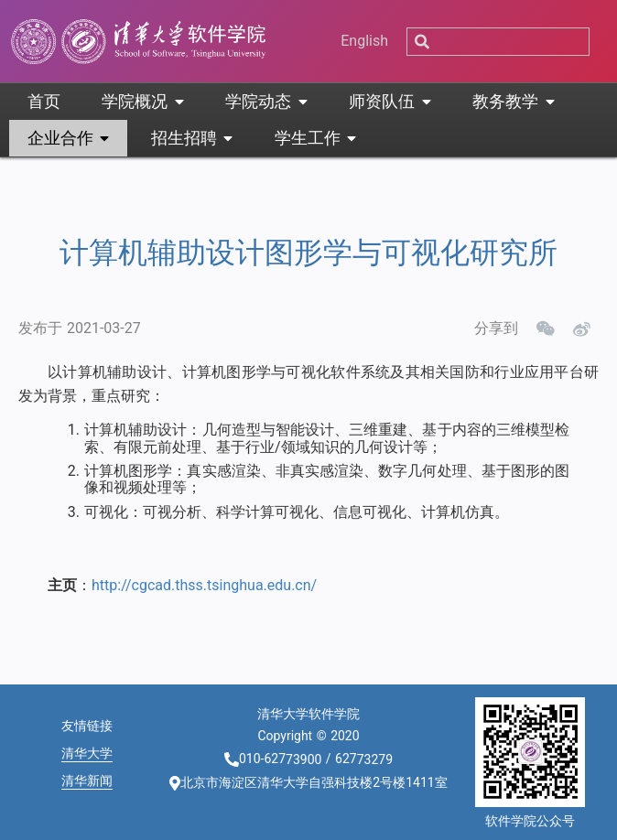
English (364, 41)
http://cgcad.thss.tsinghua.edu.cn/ (204, 585)
